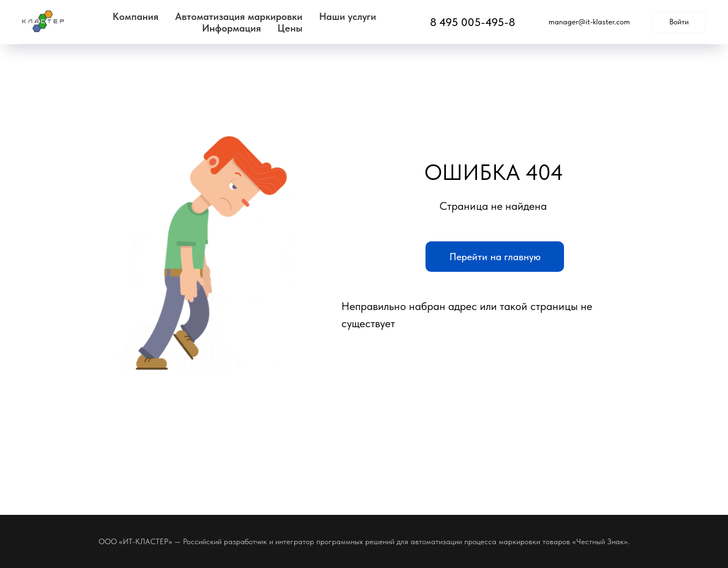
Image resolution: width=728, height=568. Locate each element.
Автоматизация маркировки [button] (239, 16)
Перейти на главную (495, 257)
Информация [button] (232, 28)
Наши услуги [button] (348, 16)
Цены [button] (290, 28)
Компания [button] (135, 16)
